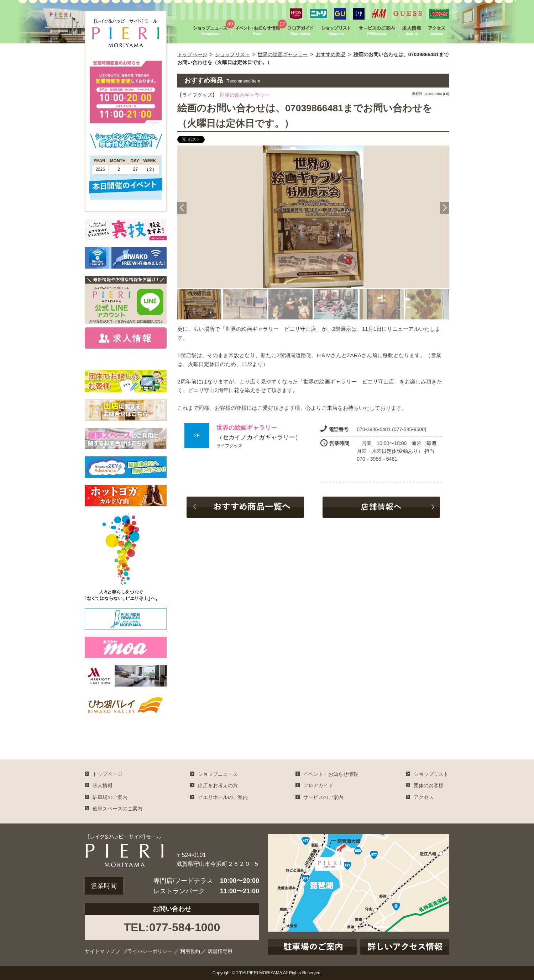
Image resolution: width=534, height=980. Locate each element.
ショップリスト (232, 54)
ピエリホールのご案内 (223, 797)
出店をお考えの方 (218, 785)
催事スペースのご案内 (117, 809)
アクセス (424, 797)
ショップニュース (218, 774)
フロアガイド (318, 785)
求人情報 (103, 785)
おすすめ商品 (331, 54)
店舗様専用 (220, 951)
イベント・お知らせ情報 (331, 774)
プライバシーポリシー (147, 951)
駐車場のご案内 (110, 797)
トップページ (192, 54)
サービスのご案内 (323, 797)
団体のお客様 (429, 785)
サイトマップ (100, 951)
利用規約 (190, 951)
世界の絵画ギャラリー (283, 54)
